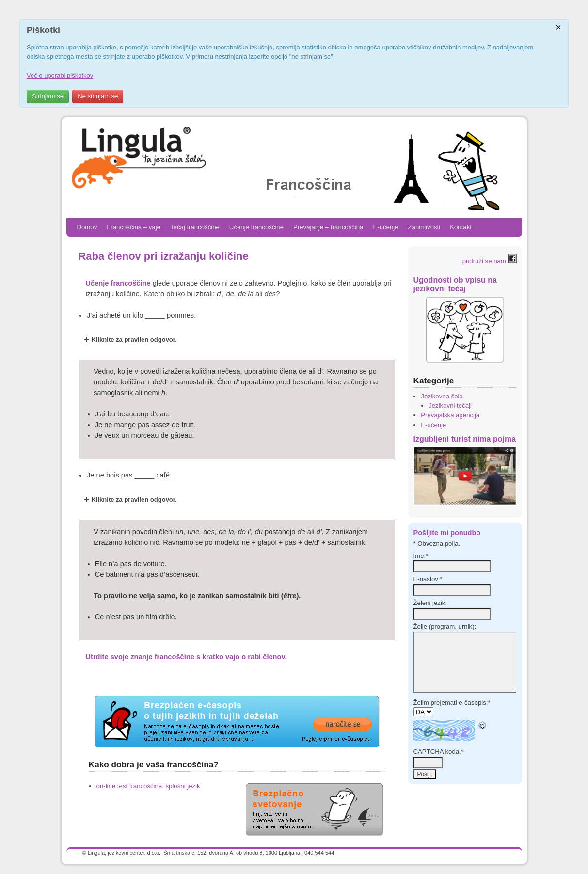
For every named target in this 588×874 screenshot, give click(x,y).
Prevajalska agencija (450, 415)
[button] (237, 340)
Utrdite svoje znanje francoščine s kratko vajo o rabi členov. (186, 657)
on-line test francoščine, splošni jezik (148, 786)
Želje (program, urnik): (445, 627)
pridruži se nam (490, 261)
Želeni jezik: (430, 603)
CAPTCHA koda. (438, 752)
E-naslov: (428, 579)
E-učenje (385, 227)
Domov (87, 227)
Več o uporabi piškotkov (60, 75)
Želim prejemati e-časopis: (452, 703)
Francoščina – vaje (134, 227)
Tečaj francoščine (195, 227)
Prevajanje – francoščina (328, 227)
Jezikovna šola (442, 396)
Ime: (421, 556)
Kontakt (461, 227)
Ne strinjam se (98, 96)
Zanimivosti (424, 227)
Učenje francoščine (256, 227)
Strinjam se (48, 96)
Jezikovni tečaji (450, 405)
